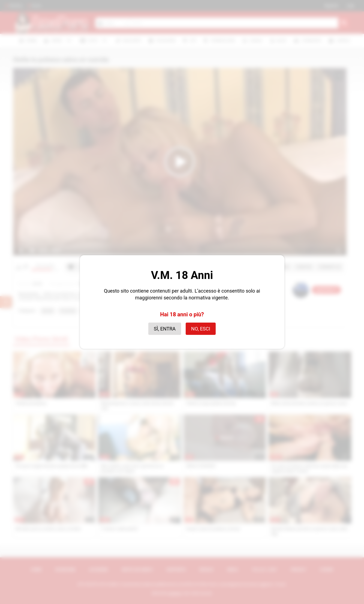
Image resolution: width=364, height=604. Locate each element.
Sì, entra (165, 329)
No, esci (201, 329)
